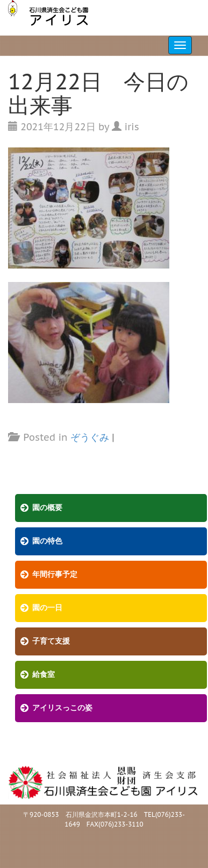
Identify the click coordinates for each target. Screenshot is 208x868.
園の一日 (47, 608)
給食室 (44, 675)
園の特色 (47, 541)
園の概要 (47, 508)
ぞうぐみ (90, 437)
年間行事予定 (55, 574)
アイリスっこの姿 (62, 708)
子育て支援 (51, 641)
